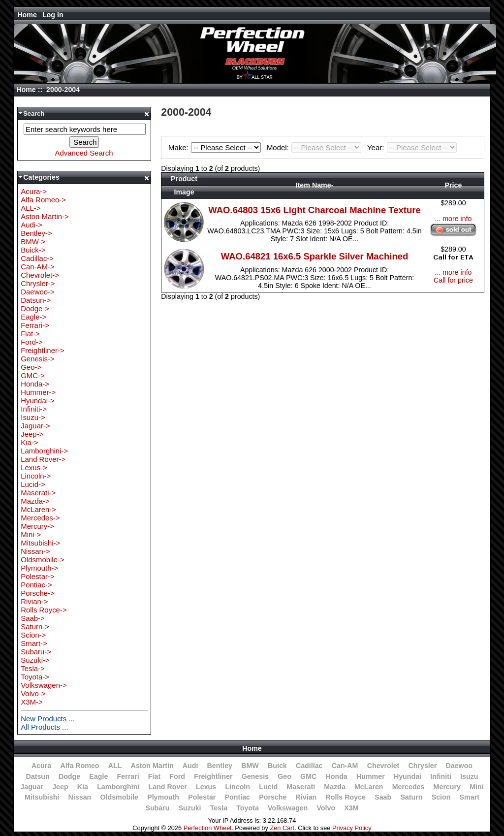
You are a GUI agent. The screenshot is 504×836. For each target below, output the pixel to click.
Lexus (206, 787)
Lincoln (237, 787)
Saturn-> (35, 627)
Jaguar (32, 787)
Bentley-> (36, 233)
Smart (470, 797)
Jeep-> (32, 434)
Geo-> (31, 367)
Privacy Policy (352, 828)
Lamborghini (118, 787)
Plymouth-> (39, 568)
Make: (216, 147)
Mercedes (409, 787)
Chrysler (423, 766)
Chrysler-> (38, 283)
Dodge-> (35, 308)
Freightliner (213, 776)
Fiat (154, 776)
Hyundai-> (38, 401)
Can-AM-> (37, 267)
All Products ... (44, 727)
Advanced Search (84, 153)
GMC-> (33, 375)
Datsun (37, 776)
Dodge (69, 776)
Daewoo (459, 766)
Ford (177, 776)
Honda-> (35, 384)
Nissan (80, 797)
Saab (383, 797)
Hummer (371, 776)
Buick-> (33, 250)
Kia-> (29, 442)
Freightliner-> (42, 350)
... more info (453, 219)
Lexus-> (34, 467)
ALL (115, 766)
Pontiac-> (36, 585)
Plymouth (163, 797)
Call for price (453, 280)
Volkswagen (288, 808)
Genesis (255, 776)
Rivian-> (34, 601)
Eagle (98, 776)
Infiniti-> (34, 409)
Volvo (326, 808)
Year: (412, 147)
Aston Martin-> (45, 216)
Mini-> (31, 534)
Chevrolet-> (40, 275)
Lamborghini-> (44, 451)
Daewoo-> (38, 292)
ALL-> (31, 208)
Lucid (268, 787)
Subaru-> (36, 652)
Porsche (273, 797)
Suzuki (190, 808)
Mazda (335, 787)
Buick (277, 766)
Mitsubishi (42, 797)
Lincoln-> (36, 476)
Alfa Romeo (79, 766)
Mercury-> (37, 526)
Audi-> (31, 225)
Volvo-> (33, 693)
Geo (284, 776)
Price (454, 185)
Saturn (411, 797)
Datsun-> (36, 300)
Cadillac (309, 766)
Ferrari (128, 776)
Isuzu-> (33, 417)
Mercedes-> (40, 518)
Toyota (248, 808)
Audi (190, 766)
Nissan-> (35, 551)
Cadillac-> (37, 258)
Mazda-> (35, 501)
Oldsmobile (119, 797)
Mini (476, 787)
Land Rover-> (43, 459)
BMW (250, 766)
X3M (351, 808)
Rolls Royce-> (44, 610)
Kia (83, 787)
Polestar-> (38, 576)
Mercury (447, 787)
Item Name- (315, 185)
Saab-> (33, 618)
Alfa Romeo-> (43, 200)
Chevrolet (383, 766)
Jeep (60, 787)
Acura (41, 766)
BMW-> (33, 241)
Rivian (306, 797)
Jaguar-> (35, 426)
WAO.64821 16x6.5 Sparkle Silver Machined (315, 256)
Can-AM (345, 766)
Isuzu (469, 776)
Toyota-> (35, 677)
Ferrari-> (35, 325)
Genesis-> (38, 359)
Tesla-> (33, 668)
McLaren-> (38, 509)
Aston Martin (152, 766)
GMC (308, 776)
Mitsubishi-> (40, 543)
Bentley (220, 766)
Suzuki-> (35, 660)
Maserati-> (38, 493)
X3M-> (31, 702)
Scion (441, 797)
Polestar (202, 797)
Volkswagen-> (44, 685)
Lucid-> (33, 484)
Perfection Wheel (207, 828)
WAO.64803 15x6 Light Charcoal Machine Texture (314, 210)
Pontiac (237, 797)
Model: (315, 147)
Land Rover (168, 787)
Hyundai (408, 776)
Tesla (219, 808)
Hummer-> (38, 392)
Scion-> (33, 635)
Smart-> (34, 643)
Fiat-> (30, 334)
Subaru (157, 808)
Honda (336, 776)
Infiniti (441, 776)
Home (27, 15)
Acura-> (34, 191)
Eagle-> (33, 317)
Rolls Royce (345, 797)
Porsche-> (38, 593)
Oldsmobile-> (42, 560)
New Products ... (48, 719)
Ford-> (31, 342)
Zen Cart (282, 828)
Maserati (301, 787)
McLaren (369, 787)
